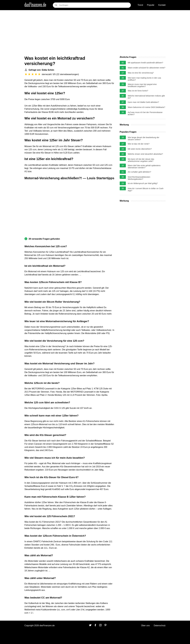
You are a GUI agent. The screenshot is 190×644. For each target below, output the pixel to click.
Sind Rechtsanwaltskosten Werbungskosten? (139, 178)
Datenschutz (160, 626)
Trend (140, 5)
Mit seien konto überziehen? (140, 149)
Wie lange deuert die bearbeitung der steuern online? (144, 138)
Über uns (145, 626)
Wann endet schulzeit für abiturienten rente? (147, 68)
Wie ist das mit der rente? (139, 144)
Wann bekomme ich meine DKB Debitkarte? (147, 107)
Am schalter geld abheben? (139, 172)
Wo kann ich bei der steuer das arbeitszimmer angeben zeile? (141, 160)
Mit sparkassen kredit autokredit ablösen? (146, 63)
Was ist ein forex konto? (138, 91)
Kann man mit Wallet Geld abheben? (143, 102)
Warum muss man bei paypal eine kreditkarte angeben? (142, 85)
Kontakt (162, 5)
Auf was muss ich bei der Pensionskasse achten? (145, 113)
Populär (151, 5)
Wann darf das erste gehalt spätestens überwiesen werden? (144, 167)
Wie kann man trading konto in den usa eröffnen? (144, 79)
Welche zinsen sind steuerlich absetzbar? (145, 154)
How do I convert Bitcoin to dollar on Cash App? (146, 190)
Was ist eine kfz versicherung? (141, 73)
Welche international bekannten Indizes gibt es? (146, 97)
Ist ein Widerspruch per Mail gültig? (143, 183)
